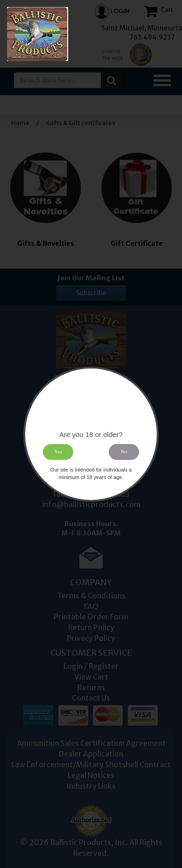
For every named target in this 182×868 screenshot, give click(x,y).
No (124, 451)
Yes (58, 451)
